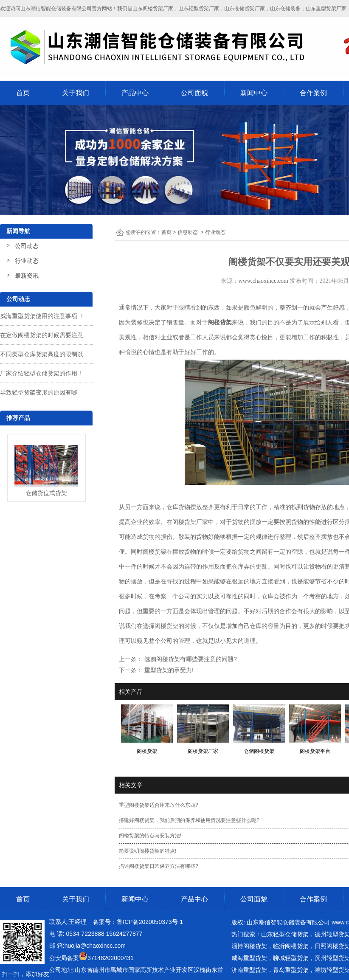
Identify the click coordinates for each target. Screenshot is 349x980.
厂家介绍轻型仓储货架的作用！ (42, 373)
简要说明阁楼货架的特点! (148, 851)
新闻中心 (254, 93)
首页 (23, 93)
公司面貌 (194, 93)
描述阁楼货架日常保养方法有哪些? (159, 866)
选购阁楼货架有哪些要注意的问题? (190, 659)
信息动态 (188, 232)
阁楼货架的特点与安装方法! (150, 836)
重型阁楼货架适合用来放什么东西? (159, 805)
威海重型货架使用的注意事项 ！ (42, 316)
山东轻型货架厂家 (199, 8)
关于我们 (76, 93)
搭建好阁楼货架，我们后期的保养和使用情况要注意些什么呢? (189, 820)
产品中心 (135, 93)
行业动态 (27, 261)
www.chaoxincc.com (263, 281)
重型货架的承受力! (168, 670)
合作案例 (313, 93)
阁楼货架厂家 (190, 522)
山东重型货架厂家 (326, 8)
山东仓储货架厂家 (245, 8)
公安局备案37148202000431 (91, 958)
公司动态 (27, 246)
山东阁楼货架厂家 (153, 8)
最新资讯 (27, 276)
